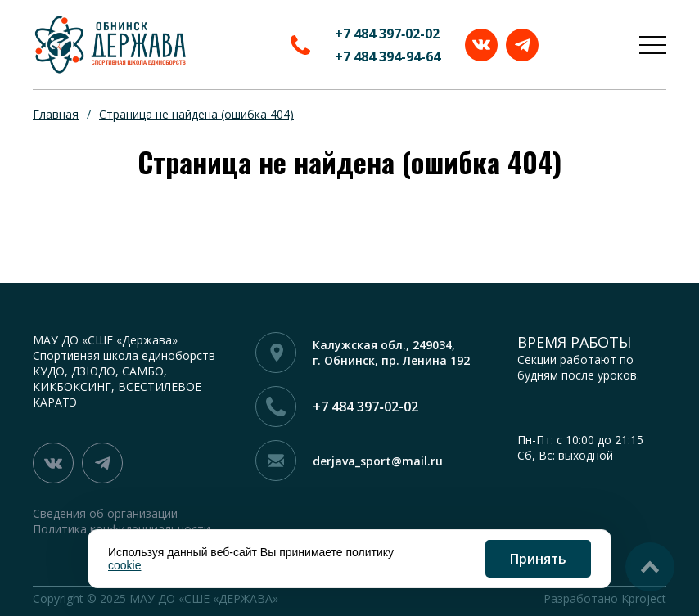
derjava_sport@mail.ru (378, 461)
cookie (124, 565)
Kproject (644, 598)
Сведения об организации (105, 513)
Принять (538, 559)
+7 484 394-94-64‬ (388, 56)
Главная (56, 114)
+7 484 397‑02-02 (387, 34)
